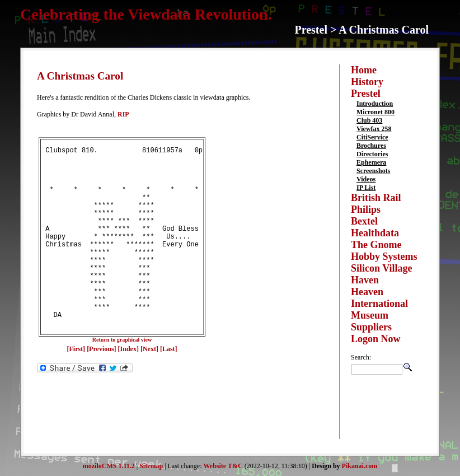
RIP (123, 114)
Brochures (371, 146)
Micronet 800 (375, 112)
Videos (366, 179)
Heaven (367, 292)
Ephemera (371, 162)
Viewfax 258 (374, 129)
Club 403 (369, 120)
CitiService (372, 137)
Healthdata (375, 233)
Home (364, 70)
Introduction (375, 104)
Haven (365, 280)
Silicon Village (382, 268)
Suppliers (371, 327)
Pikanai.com (360, 466)
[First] (77, 388)
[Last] (169, 388)
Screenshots (373, 171)
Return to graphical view (122, 378)
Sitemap (151, 466)
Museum (370, 315)
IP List (366, 188)
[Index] (128, 388)
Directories (372, 154)
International (379, 304)
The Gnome (376, 245)
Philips (366, 209)
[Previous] (102, 388)
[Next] (150, 388)
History (367, 82)
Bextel (364, 221)
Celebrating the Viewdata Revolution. (146, 14)
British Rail (376, 198)
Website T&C (223, 466)
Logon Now (376, 339)
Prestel (366, 94)
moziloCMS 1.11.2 (109, 466)
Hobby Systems (384, 256)
